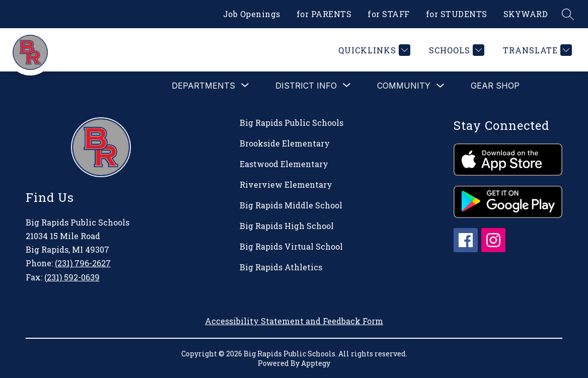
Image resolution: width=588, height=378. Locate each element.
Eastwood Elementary (284, 164)
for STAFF (389, 14)
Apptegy (316, 363)
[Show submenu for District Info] (306, 86)
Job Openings (252, 14)
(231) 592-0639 (72, 277)
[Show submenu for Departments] (203, 86)
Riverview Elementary (286, 184)
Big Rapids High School (287, 226)
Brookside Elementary (285, 143)
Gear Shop (495, 86)
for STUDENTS (457, 14)
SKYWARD (526, 14)
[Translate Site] (536, 50)
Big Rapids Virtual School (291, 246)
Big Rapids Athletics (281, 267)
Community (404, 86)
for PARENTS (324, 14)
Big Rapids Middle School (291, 205)
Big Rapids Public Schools (291, 123)
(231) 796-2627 (83, 263)
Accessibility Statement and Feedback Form (294, 321)
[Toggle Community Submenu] (440, 86)
